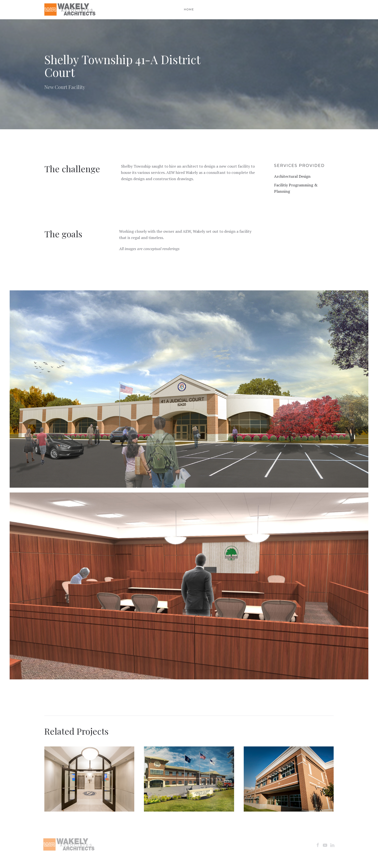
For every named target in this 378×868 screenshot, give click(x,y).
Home (189, 9)
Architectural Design (292, 176)
